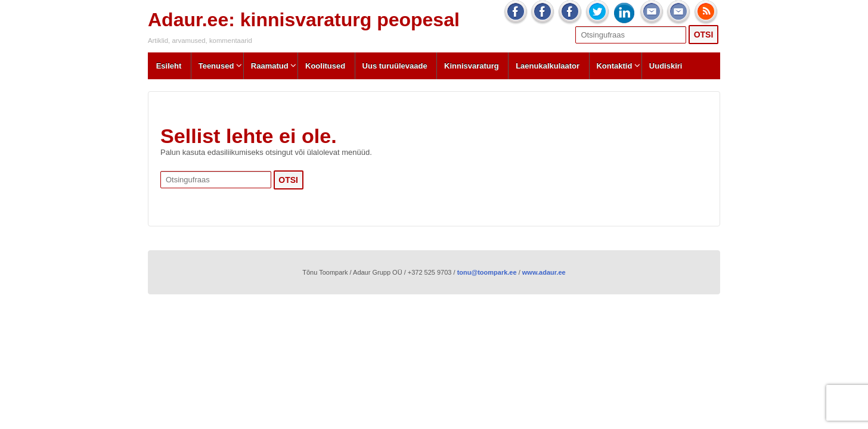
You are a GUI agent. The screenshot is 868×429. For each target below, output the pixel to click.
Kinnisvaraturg (472, 66)
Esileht (169, 66)
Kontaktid (614, 66)
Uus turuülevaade (395, 66)
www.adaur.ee (544, 272)
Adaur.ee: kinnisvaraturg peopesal (304, 20)
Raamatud (270, 66)
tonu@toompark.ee (487, 272)
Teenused (216, 66)
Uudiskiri (666, 66)
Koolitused (325, 66)
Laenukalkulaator (548, 66)
